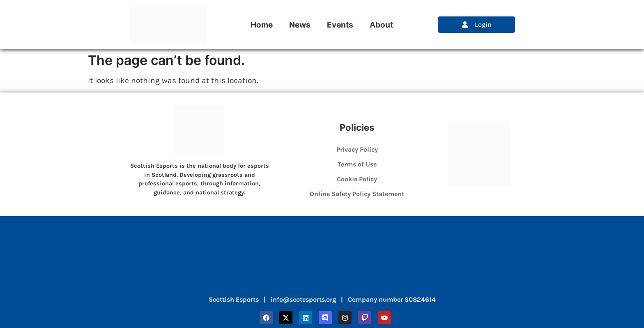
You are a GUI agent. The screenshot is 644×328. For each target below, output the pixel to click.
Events (340, 25)
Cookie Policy (357, 179)
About (381, 25)
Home (262, 25)
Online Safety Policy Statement (357, 194)
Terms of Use (357, 164)
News (300, 25)
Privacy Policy (357, 149)
